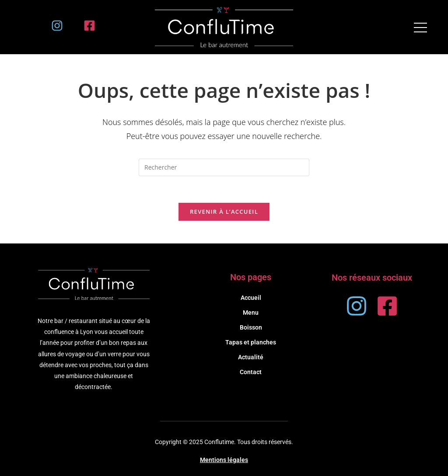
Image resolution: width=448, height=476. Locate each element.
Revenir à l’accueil (224, 212)
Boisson (251, 327)
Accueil (251, 298)
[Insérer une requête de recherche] (224, 167)
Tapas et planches (251, 342)
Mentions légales (224, 460)
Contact (251, 372)
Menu (251, 313)
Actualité (251, 357)
